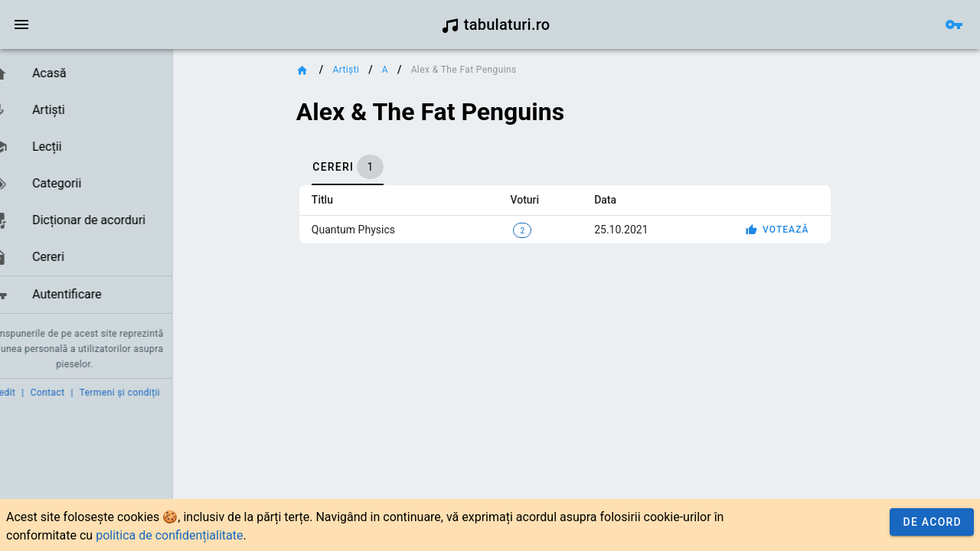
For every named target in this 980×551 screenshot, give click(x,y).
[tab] (386, 167)
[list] (98, 184)
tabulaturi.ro (496, 24)
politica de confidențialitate (169, 535)
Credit (25, 393)
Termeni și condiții (143, 393)
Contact (71, 393)
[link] (98, 73)
